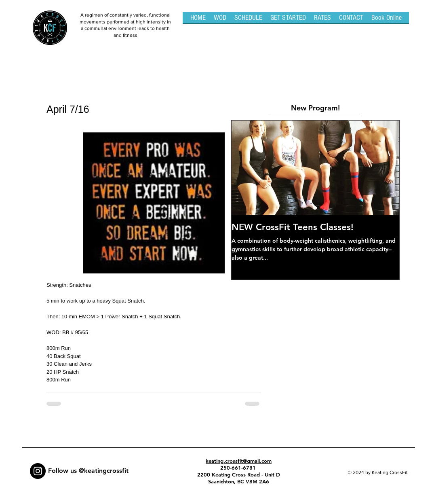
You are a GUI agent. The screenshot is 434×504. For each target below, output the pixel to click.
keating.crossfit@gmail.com (239, 461)
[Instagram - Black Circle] (38, 471)
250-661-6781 (239, 468)
